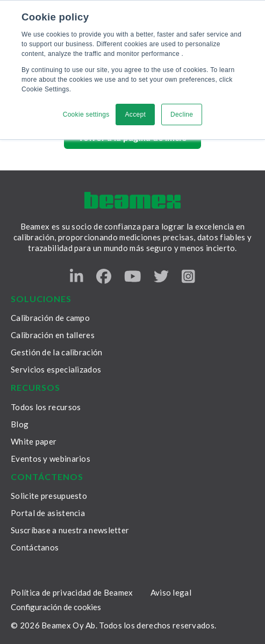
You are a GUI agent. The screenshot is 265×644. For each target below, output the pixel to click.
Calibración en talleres (53, 335)
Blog (20, 424)
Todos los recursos (46, 407)
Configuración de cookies (56, 607)
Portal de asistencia (48, 513)
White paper (34, 441)
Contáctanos (35, 547)
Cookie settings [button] (86, 115)
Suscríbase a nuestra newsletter (70, 530)
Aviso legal (171, 592)
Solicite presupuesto (49, 496)
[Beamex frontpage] (132, 200)
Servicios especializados (56, 369)
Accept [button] (135, 115)
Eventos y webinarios (51, 459)
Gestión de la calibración (57, 352)
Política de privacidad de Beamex (72, 592)
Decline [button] (182, 115)
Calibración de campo (50, 318)
